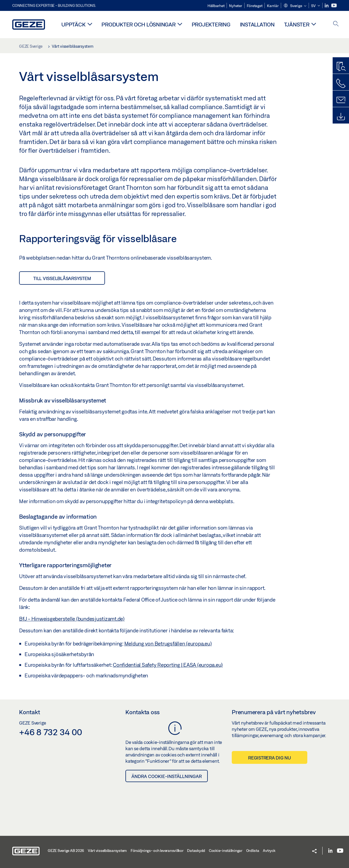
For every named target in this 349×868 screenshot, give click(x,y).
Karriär (273, 6)
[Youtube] (334, 6)
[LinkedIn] (327, 6)
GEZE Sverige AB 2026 (66, 851)
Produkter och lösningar (138, 24)
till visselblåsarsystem (62, 278)
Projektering (211, 24)
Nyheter (235, 6)
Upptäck (73, 24)
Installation (257, 24)
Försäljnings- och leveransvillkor (157, 851)
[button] (295, 6)
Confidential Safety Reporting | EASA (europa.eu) (168, 665)
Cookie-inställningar (226, 851)
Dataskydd (196, 851)
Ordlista (253, 851)
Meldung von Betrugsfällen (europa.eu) (168, 644)
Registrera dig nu (270, 758)
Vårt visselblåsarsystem (107, 851)
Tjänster (297, 24)
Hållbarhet (216, 6)
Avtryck (269, 851)
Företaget (255, 6)
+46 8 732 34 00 (50, 732)
